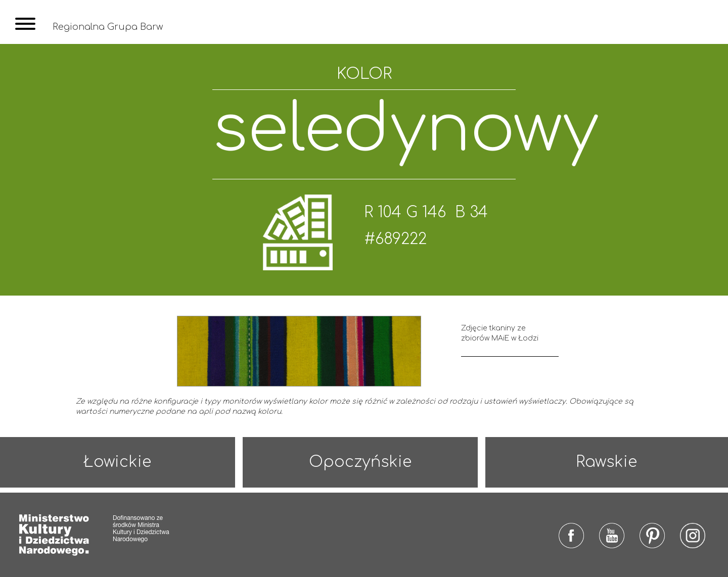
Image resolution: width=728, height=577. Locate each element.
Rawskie (606, 462)
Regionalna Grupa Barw (108, 27)
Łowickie (117, 462)
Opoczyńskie (360, 462)
